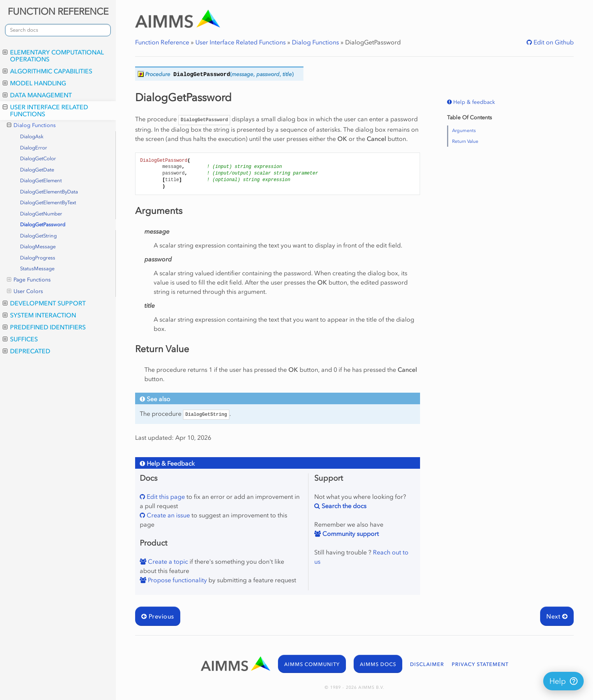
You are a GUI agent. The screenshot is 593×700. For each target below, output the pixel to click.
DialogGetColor (38, 158)
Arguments (464, 131)
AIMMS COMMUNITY (312, 664)
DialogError (34, 148)
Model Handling (34, 83)
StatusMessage (37, 269)
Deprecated (26, 351)
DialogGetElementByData (49, 192)
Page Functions (29, 280)
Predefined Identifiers (44, 327)
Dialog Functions (31, 125)
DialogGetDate (37, 170)
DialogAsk (32, 136)
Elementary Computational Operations (53, 56)
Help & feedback (473, 102)
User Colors (25, 292)
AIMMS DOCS (378, 664)
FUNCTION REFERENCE (58, 11)
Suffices (20, 339)
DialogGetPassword (43, 225)
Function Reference (162, 42)
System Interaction (39, 315)
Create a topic (167, 561)
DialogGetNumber (41, 214)
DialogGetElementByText (48, 203)
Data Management (37, 95)
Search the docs (343, 506)
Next (557, 616)
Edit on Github (553, 42)
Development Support (44, 303)
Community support (350, 534)
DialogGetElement (41, 181)
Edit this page (165, 497)
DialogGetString (38, 236)
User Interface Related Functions (45, 110)
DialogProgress (38, 258)
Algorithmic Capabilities (47, 71)
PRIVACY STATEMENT (480, 664)
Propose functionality (177, 580)
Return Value (465, 141)
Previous (158, 616)
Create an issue (168, 515)
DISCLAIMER (427, 664)
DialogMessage (38, 247)
